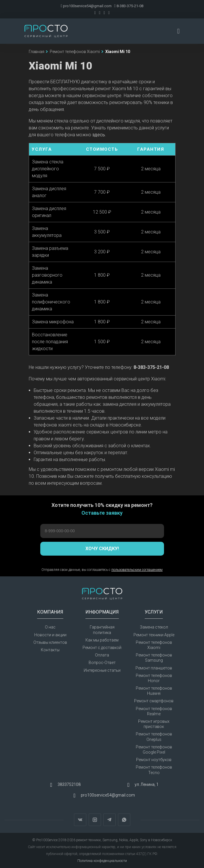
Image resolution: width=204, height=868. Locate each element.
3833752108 (69, 784)
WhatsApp (124, 820)
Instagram (95, 820)
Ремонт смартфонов (154, 701)
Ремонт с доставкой (102, 648)
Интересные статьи (102, 670)
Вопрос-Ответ (102, 663)
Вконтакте (80, 820)
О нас (50, 627)
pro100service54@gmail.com (86, 6)
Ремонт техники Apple (154, 635)
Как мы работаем (102, 640)
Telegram (109, 820)
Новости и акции (50, 635)
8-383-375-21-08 (129, 6)
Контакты (50, 650)
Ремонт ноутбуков (154, 760)
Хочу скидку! (102, 549)
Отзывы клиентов (50, 642)
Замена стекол (154, 627)
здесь (99, 135)
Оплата (102, 655)
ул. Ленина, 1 (147, 784)
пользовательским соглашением (137, 570)
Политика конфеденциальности (102, 861)
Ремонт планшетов (154, 668)
